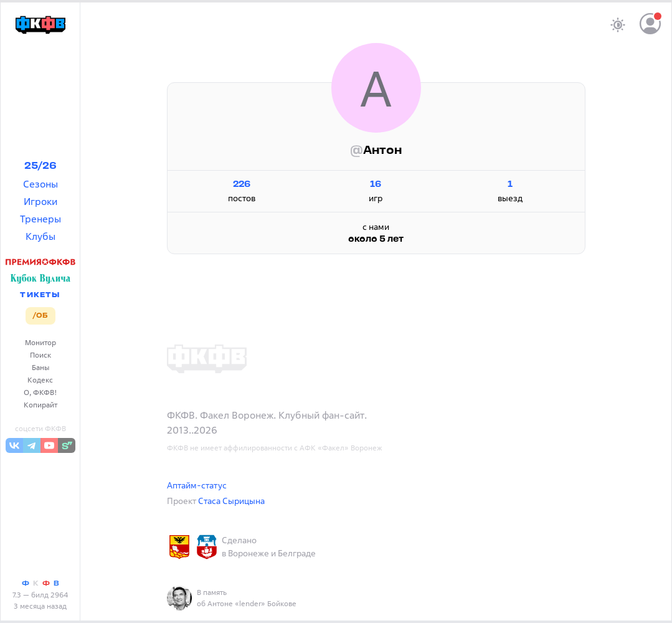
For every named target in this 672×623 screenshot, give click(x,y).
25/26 (40, 166)
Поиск (40, 355)
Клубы (40, 236)
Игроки (40, 201)
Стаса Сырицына (231, 501)
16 (376, 185)
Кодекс (40, 380)
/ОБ (40, 316)
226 (242, 185)
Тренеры (40, 219)
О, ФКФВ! (40, 392)
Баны (40, 367)
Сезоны (40, 184)
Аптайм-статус (197, 485)
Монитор (40, 342)
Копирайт (40, 405)
